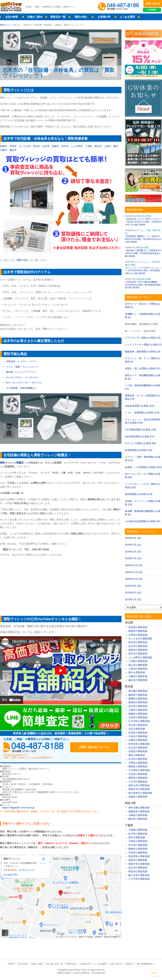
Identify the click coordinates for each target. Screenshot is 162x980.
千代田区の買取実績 (139, 770)
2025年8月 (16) (133, 593)
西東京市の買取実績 (139, 789)
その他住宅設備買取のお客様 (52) (143, 521)
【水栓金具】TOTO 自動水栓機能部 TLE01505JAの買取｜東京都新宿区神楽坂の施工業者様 (143, 285)
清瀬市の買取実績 (138, 797)
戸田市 (13, 146)
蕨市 (116, 146)
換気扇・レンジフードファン (21, 372)
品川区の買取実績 (138, 706)
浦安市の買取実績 (138, 860)
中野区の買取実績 (138, 763)
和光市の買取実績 (138, 642)
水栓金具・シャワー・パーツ (21, 361)
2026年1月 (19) (133, 558)
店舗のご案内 (35, 17)
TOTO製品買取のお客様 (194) (141, 430)
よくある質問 (127, 17)
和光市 (37, 146)
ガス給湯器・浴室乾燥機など (21, 388)
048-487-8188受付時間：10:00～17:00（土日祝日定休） (35, 747)
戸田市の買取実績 (138, 635)
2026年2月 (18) (133, 552)
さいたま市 (25, 146)
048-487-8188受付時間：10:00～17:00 (119, 7)
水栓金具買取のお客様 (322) (140, 406)
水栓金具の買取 (143, 216)
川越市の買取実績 (138, 676)
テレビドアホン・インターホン (22, 377)
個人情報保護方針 (144, 964)
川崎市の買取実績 (138, 815)
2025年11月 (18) (134, 572)
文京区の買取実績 (138, 759)
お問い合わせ (153, 4)
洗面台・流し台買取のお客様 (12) (143, 368)
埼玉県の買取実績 (138, 627)
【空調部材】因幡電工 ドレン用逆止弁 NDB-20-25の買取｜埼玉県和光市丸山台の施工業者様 (143, 239)
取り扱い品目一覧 (55, 964)
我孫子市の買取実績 (139, 864)
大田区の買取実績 (138, 717)
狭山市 (98, 146)
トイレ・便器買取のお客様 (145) (142, 413)
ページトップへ (158, 973)
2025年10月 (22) (134, 579)
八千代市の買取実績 (139, 879)
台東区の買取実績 (138, 740)
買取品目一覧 (58, 17)
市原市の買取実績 (138, 853)
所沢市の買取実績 (138, 654)
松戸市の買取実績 (138, 834)
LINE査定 (153, 10)
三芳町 (89, 146)
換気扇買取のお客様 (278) (139, 494)
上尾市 (107, 146)
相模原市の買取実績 (139, 811)
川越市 (4, 150)
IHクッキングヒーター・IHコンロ (24, 383)
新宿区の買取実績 (138, 702)
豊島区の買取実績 (138, 766)
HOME (12, 964)
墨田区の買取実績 (138, 778)
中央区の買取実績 (138, 774)
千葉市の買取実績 (138, 841)
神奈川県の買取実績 (139, 808)
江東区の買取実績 (138, 710)
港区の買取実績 (137, 755)
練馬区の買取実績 (138, 695)
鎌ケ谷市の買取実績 (139, 875)
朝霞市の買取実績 (138, 631)
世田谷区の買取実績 (139, 744)
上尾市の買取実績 (138, 669)
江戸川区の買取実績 (139, 721)
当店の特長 (12, 17)
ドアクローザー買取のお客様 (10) (143, 338)
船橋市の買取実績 (138, 849)
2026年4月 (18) (133, 538)
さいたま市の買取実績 (140, 639)
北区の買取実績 (137, 729)
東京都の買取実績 (138, 691)
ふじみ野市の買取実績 (140, 657)
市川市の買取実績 (138, 845)
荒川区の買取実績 (138, 725)
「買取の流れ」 (22, 260)
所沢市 (65, 146)
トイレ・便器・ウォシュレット (22, 367)
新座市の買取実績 (138, 650)
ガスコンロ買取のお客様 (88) (140, 443)
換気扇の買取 (142, 248)
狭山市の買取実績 (138, 665)
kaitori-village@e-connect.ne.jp (19, 808)
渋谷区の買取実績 (138, 736)
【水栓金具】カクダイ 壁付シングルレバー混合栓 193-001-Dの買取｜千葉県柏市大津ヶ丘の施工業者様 (143, 222)
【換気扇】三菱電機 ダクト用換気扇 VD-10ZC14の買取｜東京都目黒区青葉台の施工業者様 (143, 253)
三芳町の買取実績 (138, 661)
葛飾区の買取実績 (138, 714)
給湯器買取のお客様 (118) (139, 450)
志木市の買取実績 (138, 646)
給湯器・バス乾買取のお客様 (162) (143, 467)
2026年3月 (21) (133, 545)
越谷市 (13, 150)
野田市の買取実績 (138, 871)
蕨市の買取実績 (137, 672)
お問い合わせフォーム (96, 747)
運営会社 (128, 964)
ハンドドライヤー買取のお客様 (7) (143, 345)
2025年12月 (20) (134, 565)
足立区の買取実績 (138, 748)
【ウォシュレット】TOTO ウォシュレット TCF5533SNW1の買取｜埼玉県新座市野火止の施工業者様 (143, 271)
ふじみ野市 (77, 146)
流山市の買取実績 (138, 868)
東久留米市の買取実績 (140, 793)
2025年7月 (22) (133, 599)
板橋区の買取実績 (138, 699)
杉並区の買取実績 (138, 733)
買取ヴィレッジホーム (10, 25)
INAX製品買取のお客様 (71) (139, 436)
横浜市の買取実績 (138, 819)
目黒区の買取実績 (138, 751)
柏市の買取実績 (137, 837)
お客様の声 (104, 17)
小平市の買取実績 (138, 782)
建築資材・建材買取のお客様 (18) (143, 352)
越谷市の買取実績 (138, 680)
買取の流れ (81, 17)
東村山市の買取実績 (139, 785)
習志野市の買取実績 (139, 856)
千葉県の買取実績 (138, 830)
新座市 (56, 146)
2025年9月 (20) (133, 586)
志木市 (46, 146)
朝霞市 (4, 146)
